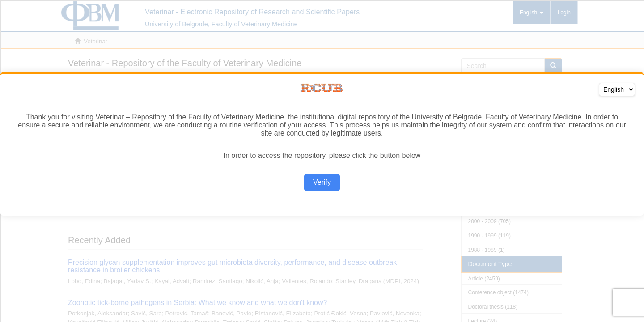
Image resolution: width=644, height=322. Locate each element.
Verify (322, 182)
